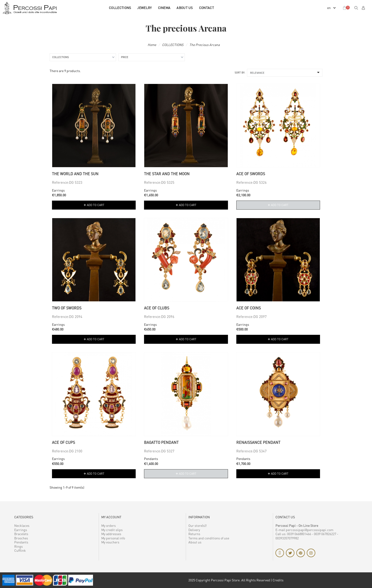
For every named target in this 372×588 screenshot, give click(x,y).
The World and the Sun (75, 174)
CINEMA (164, 8)
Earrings (58, 190)
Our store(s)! (198, 526)
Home (152, 45)
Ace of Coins (249, 308)
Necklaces (22, 526)
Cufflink (20, 550)
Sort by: (240, 72)
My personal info (113, 538)
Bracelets (21, 534)
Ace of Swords (251, 174)
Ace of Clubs (157, 308)
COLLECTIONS (120, 8)
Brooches (21, 538)
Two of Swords (67, 308)
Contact (207, 8)
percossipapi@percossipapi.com (310, 530)
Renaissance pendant (258, 442)
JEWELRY (144, 8)
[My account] (363, 8)
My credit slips (112, 530)
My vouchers (110, 542)
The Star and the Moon (167, 174)
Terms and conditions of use (209, 538)
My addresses (111, 534)
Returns (194, 534)
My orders (109, 526)
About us (185, 8)
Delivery (194, 530)
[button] (356, 8)
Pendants (151, 459)
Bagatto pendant (161, 442)
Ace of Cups (63, 442)
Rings (19, 546)
